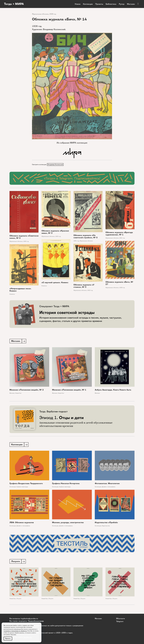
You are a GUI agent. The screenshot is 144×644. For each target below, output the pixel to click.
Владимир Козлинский (55, 165)
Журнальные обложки (40, 14)
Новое (78, 4)
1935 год (26, 242)
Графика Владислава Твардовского (26, 484)
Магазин (131, 4)
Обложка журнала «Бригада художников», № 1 (119, 234)
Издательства (106, 526)
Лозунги (19, 599)
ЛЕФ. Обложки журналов (22, 523)
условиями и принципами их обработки (15, 631)
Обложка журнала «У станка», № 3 (84, 286)
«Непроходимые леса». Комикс (20, 290)
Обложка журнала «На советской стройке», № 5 (85, 237)
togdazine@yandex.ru (29, 618)
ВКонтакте (120, 618)
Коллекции (88, 4)
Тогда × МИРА (14, 4)
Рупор (122, 4)
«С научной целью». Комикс (55, 283)
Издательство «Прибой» (106, 523)
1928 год (53, 14)
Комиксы (44, 286)
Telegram (120, 621)
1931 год (76, 241)
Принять (8, 638)
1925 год (58, 237)
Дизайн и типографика (109, 487)
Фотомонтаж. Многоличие (107, 484)
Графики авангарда (22, 487)
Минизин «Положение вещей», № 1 (69, 390)
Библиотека (111, 4)
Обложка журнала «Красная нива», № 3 (55, 232)
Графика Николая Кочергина (66, 484)
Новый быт (18, 394)
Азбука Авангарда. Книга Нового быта (113, 390)
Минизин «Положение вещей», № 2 (27, 390)
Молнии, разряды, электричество (68, 523)
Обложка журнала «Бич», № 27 (119, 283)
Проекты (99, 4)
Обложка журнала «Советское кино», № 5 (24, 237)
